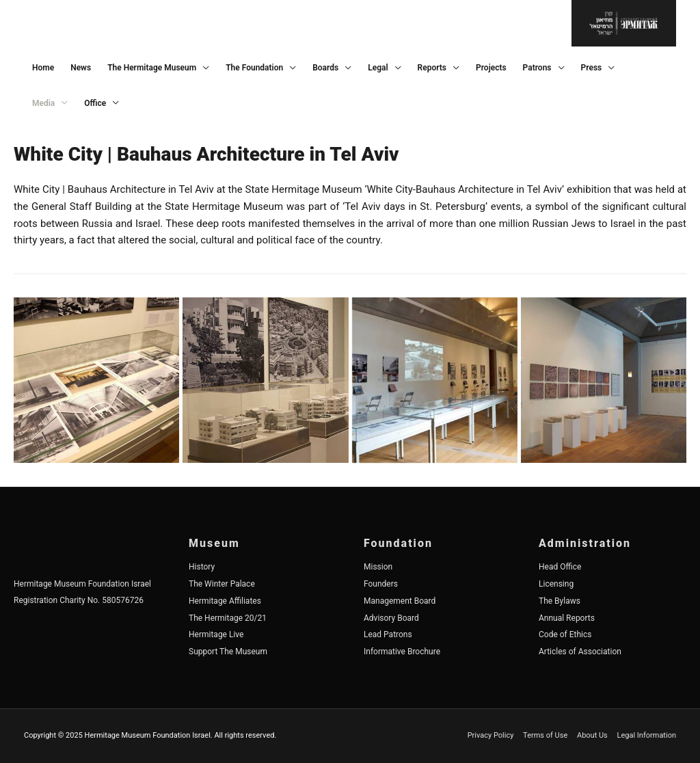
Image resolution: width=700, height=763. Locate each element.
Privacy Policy (491, 735)
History (202, 567)
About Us (592, 735)
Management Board (400, 601)
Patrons (537, 68)
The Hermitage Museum (152, 68)
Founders (381, 584)
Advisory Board (391, 618)
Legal (378, 68)
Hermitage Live (216, 634)
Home (43, 68)
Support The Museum (228, 652)
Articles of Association (580, 652)
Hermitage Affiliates (225, 601)
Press (592, 68)
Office (95, 103)
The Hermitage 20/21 (228, 618)
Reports (432, 68)
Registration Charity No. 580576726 (79, 600)
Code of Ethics (565, 634)
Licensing (556, 584)
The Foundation (254, 68)
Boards (325, 68)
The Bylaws (560, 601)
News (81, 68)
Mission (378, 567)
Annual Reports (567, 618)
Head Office (560, 567)
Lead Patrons (388, 634)
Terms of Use (545, 735)
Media (43, 103)
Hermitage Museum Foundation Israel (82, 584)
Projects (491, 68)
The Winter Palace (222, 584)
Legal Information (647, 735)
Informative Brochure (402, 652)
